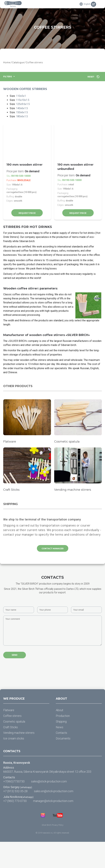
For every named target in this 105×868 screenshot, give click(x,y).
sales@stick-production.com (49, 808)
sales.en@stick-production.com (54, 817)
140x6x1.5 (23, 110)
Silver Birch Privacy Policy (53, 851)
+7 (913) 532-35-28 (15, 817)
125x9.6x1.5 (24, 106)
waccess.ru (48, 859)
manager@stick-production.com (53, 827)
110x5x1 (22, 97)
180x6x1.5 (23, 120)
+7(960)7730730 (14, 808)
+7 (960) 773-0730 (15, 827)
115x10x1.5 (24, 101)
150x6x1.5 (23, 115)
